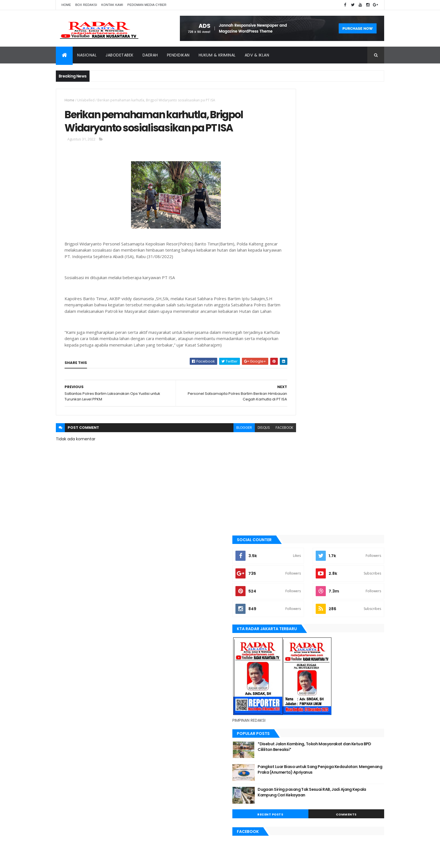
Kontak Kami (112, 5)
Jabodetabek (120, 55)
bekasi (292, 504)
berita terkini (297, 523)
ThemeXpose (87, 860)
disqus (239, 452)
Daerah (150, 55)
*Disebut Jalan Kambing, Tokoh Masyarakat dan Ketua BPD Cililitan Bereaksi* (342, 303)
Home (66, 5)
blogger (219, 452)
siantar (293, 637)
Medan (292, 599)
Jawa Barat (296, 552)
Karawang (295, 571)
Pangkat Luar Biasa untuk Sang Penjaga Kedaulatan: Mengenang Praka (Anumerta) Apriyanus (346, 326)
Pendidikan (178, 55)
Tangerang (296, 646)
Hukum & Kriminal (217, 55)
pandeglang (297, 618)
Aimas (291, 476)
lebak (291, 580)
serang (293, 628)
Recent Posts (308, 368)
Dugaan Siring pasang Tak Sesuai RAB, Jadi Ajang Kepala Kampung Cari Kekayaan (344, 349)
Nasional (87, 55)
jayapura (294, 561)
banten (292, 485)
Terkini (292, 666)
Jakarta (293, 542)
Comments (359, 368)
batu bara (295, 495)
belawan (294, 514)
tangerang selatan (303, 656)
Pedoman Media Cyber (147, 5)
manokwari (296, 589)
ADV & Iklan (257, 55)
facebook (260, 452)
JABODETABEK (297, 533)
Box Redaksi (86, 5)
